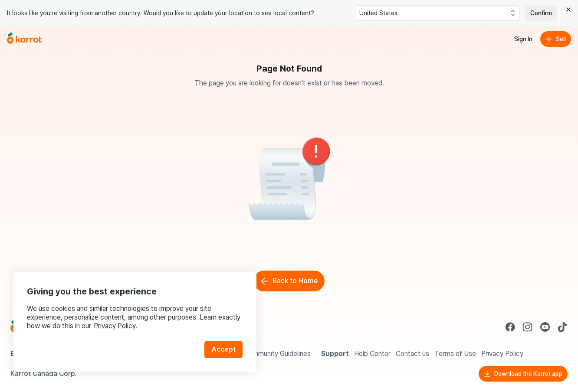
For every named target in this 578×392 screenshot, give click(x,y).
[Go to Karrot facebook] (510, 327)
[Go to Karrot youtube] (545, 327)
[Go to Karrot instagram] (528, 327)
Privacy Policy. (116, 325)
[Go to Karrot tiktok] (562, 327)
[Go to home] (24, 39)
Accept (224, 348)
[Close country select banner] (568, 10)
